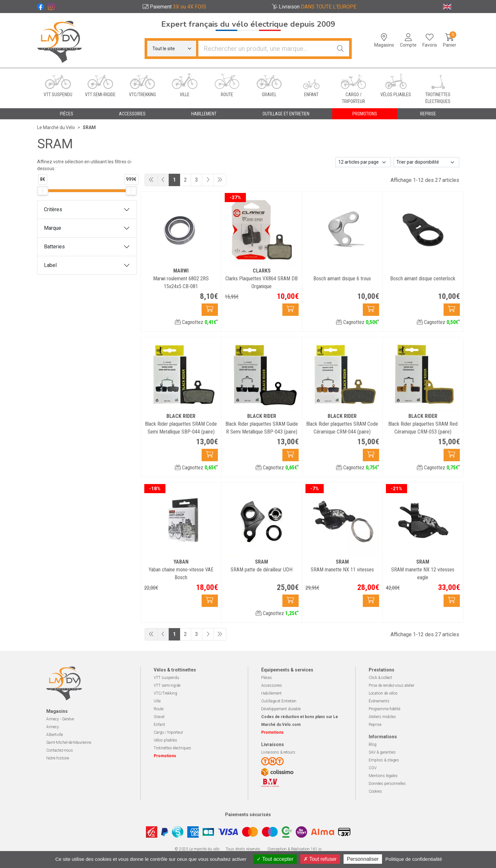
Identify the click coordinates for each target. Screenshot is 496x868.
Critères (53, 209)
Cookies (375, 791)
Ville (157, 701)
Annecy (53, 727)
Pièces (267, 678)
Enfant (159, 725)
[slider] (43, 191)
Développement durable (281, 709)
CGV (373, 768)
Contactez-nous (60, 750)
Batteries (54, 247)
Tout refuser (320, 859)
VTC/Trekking (165, 693)
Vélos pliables (165, 740)
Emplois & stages (384, 760)
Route (159, 709)
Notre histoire (58, 758)
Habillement (271, 693)
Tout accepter (275, 859)
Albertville (55, 735)
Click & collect (380, 678)
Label (50, 265)
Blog (373, 744)
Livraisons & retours (278, 752)
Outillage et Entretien (279, 701)
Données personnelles (387, 784)
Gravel (159, 717)
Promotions (365, 114)
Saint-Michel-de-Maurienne (69, 743)
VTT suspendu (166, 678)
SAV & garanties (382, 752)
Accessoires (272, 685)
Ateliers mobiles (382, 717)
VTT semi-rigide (167, 685)
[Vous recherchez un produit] (265, 49)
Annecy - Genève (60, 719)
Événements (379, 701)
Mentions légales (383, 776)
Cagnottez (196, 322)
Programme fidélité (384, 709)
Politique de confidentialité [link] (414, 859)
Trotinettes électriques (172, 748)
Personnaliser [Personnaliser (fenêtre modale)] (363, 859)
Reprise (375, 725)
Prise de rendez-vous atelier (391, 685)
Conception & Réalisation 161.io (294, 849)
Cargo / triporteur (168, 732)
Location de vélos (383, 693)
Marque (53, 228)
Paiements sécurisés (248, 815)
